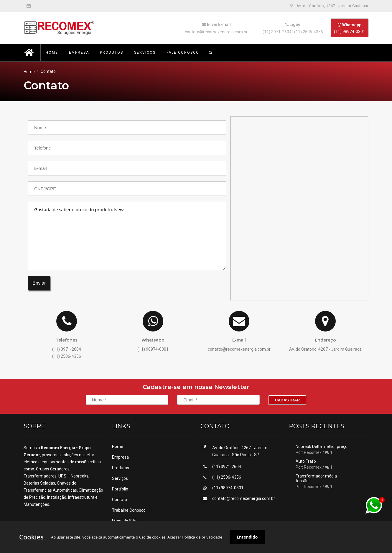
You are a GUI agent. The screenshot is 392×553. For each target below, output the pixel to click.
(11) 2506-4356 (309, 32)
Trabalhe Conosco (129, 510)
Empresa (120, 457)
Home (29, 72)
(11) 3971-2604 (277, 32)
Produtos (121, 468)
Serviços (120, 478)
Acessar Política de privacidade (195, 537)
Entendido (247, 537)
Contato (120, 500)
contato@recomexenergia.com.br (216, 32)
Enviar (39, 283)
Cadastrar (287, 400)
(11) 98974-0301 (350, 28)
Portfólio (120, 489)
